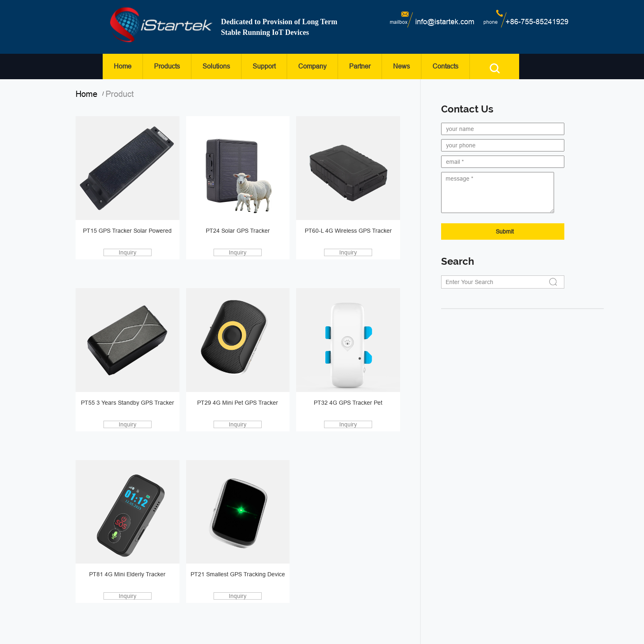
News (401, 66)
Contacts (445, 66)
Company (312, 66)
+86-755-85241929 (537, 22)
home (89, 94)
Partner (360, 66)
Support (264, 66)
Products (167, 66)
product (120, 94)
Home (123, 66)
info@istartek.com (445, 22)
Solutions (216, 66)
